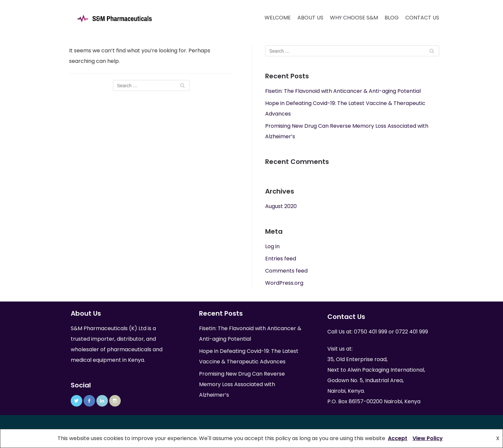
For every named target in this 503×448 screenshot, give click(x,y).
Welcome (278, 18)
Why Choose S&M (354, 18)
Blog (392, 18)
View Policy (428, 438)
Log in (272, 246)
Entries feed (281, 259)
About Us (310, 18)
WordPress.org (284, 283)
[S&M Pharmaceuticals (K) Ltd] (115, 19)
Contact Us (422, 18)
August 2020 (281, 206)
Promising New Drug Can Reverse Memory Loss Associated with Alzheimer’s (242, 384)
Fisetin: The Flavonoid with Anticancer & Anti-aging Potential (343, 91)
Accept (398, 438)
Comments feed (286, 271)
